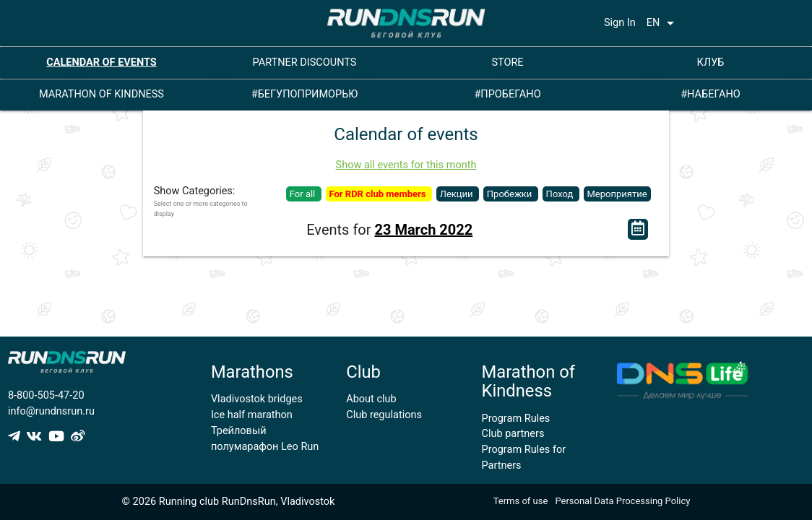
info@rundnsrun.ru (51, 411)
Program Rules (516, 419)
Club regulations (384, 415)
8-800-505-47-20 (46, 395)
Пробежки (511, 194)
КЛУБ (711, 62)
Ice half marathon (252, 415)
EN (663, 23)
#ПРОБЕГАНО (507, 94)
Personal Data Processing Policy (622, 501)
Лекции (458, 194)
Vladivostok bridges (257, 399)
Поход (561, 194)
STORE (507, 62)
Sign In (620, 23)
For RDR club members (379, 194)
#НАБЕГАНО (710, 94)
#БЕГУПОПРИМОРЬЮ (305, 94)
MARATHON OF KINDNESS (101, 94)
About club (371, 399)
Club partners (513, 434)
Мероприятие (617, 194)
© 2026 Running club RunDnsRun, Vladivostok (229, 502)
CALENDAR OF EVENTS (101, 62)
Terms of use (521, 501)
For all (304, 194)
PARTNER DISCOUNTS (305, 62)
